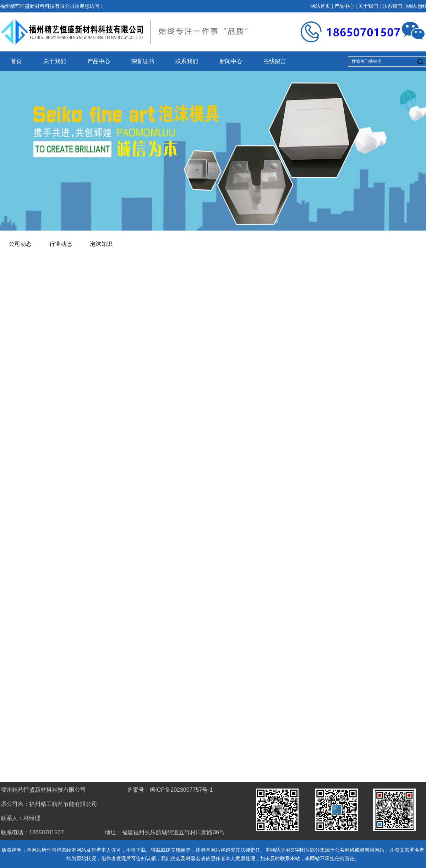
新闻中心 (231, 61)
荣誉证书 (143, 61)
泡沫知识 (101, 244)
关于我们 (368, 6)
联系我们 (392, 6)
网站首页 (320, 6)
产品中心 (344, 6)
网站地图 (416, 6)
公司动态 (20, 244)
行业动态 (61, 244)
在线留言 (275, 61)
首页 (16, 61)
